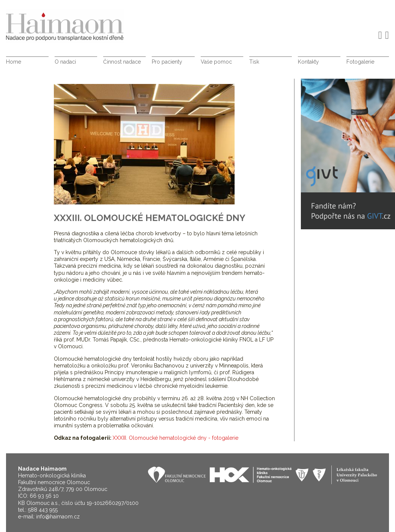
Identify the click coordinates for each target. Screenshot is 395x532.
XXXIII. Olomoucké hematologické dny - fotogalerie (175, 438)
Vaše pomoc (216, 62)
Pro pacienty (167, 62)
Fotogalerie (360, 62)
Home (14, 62)
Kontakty (308, 62)
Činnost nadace (122, 62)
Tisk (254, 62)
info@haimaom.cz (58, 517)
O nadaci (65, 62)
